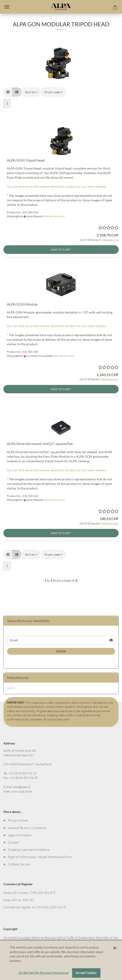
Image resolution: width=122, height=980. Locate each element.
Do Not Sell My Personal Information (44, 973)
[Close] (115, 948)
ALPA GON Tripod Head (26, 160)
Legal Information (20, 835)
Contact (13, 842)
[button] (8, 92)
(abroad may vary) (54, 216)
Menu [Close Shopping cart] (7, 7)
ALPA (11, 688)
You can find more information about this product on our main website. (57, 186)
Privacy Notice (18, 820)
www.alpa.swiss (22, 791)
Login (61, 651)
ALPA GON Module (22, 304)
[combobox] (31, 92)
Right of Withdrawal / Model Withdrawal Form (40, 857)
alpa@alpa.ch (22, 787)
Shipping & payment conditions (29, 850)
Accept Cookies (86, 973)
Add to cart (61, 249)
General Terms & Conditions (27, 828)
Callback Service (19, 864)
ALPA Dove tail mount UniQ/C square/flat (40, 444)
